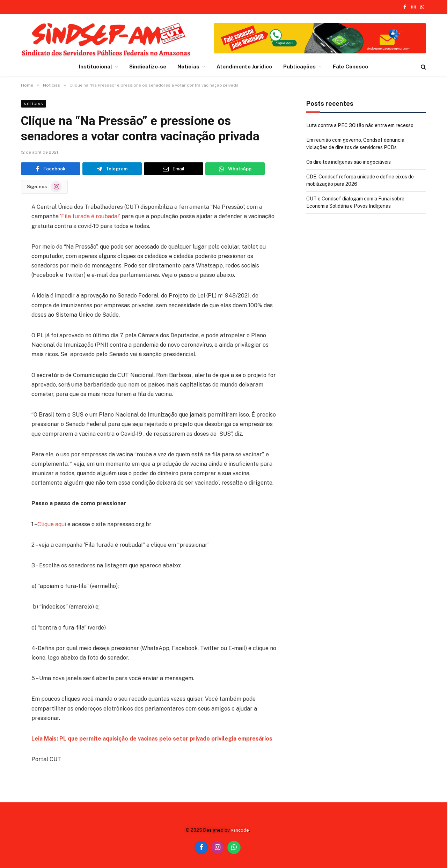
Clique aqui (52, 524)
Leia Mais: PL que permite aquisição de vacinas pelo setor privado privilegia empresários (153, 739)
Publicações (299, 67)
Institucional (96, 67)
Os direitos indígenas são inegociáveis (349, 162)
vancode (240, 830)
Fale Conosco (350, 67)
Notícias (188, 67)
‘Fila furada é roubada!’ (90, 216)
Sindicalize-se (148, 67)
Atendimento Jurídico (244, 67)
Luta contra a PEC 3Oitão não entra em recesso (360, 125)
